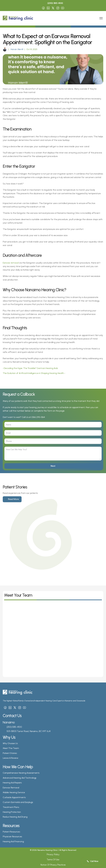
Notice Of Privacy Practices (53, 865)
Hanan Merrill (17, 49)
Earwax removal (11, 263)
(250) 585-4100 (14, 727)
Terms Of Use (53, 859)
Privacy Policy (53, 854)
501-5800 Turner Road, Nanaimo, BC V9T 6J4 (29, 731)
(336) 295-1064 (38, 417)
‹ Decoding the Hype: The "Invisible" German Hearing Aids (30, 368)
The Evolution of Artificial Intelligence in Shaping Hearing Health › (34, 373)
